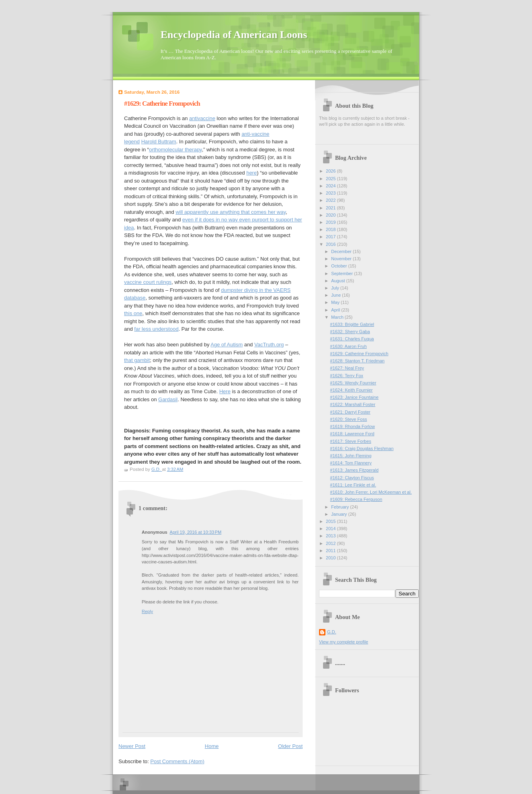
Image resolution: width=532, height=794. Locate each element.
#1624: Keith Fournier (351, 390)
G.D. (332, 632)
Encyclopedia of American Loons (234, 35)
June (336, 295)
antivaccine (202, 118)
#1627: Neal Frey (347, 368)
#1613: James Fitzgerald (354, 470)
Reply (147, 611)
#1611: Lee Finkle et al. (353, 485)
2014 (331, 529)
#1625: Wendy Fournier (353, 383)
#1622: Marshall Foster (353, 404)
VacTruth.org (269, 345)
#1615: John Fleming (351, 456)
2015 (331, 521)
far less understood (156, 329)
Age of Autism (227, 345)
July (336, 288)
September (342, 273)
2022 (331, 200)
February (340, 507)
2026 (331, 171)
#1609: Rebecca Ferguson (356, 499)
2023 (331, 193)
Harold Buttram (159, 142)
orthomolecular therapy (175, 150)
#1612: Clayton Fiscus (352, 478)
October (339, 266)
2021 (331, 208)
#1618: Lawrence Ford (352, 434)
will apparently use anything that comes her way (231, 212)
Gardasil (168, 399)
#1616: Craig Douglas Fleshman (362, 448)
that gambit (137, 360)
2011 (331, 551)
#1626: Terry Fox (347, 376)
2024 (331, 186)
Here (225, 391)
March (338, 317)
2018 (331, 229)
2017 (331, 237)
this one (133, 313)
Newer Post (132, 746)
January (339, 514)
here (251, 173)
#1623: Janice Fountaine (354, 397)
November (342, 259)
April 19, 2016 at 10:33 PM (196, 532)
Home (212, 746)
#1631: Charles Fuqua (352, 339)
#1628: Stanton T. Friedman (357, 361)
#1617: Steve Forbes (351, 441)
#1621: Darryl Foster (350, 412)
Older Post (290, 746)
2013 (331, 536)
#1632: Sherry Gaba (350, 332)
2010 (331, 558)
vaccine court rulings (148, 282)
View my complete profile (344, 642)
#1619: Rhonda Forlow (353, 426)
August (338, 281)
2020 (331, 215)
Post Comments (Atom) (178, 761)
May (336, 302)
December (342, 251)
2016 (331, 244)
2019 (331, 222)
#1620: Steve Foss (349, 419)
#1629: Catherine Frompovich (359, 354)
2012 (331, 543)
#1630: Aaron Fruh (349, 346)
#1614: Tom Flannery (351, 463)
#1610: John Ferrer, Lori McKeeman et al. (371, 492)
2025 (331, 179)
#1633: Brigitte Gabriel (352, 324)
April (336, 310)
